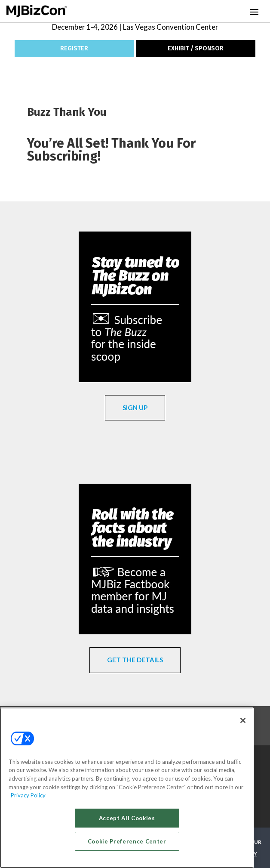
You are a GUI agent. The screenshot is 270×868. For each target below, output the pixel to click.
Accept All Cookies (127, 818)
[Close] (243, 720)
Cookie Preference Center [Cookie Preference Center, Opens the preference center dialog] (127, 841)
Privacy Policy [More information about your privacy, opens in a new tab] (28, 795)
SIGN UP (135, 408)
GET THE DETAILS (135, 660)
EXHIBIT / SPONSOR (196, 48)
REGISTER (74, 48)
